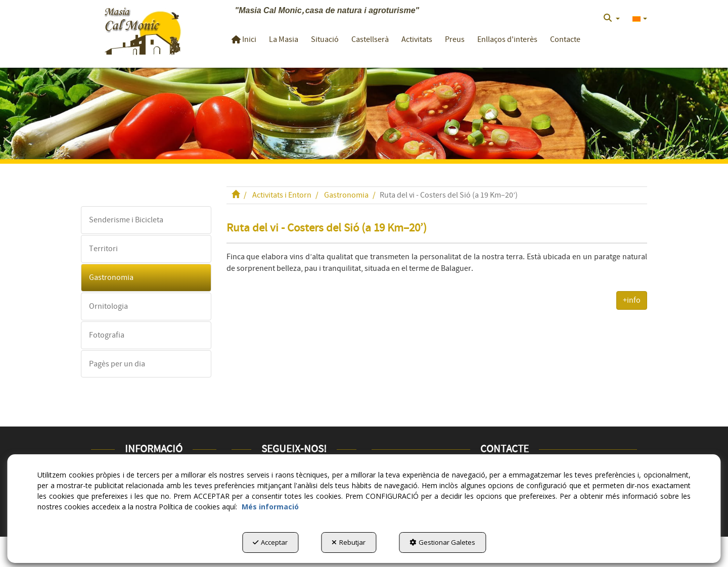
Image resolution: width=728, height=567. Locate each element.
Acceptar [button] (270, 542)
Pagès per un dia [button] (117, 364)
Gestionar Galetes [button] (442, 542)
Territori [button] (103, 249)
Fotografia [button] (107, 335)
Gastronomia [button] (111, 277)
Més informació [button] (270, 507)
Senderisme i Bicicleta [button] (126, 220)
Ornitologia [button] (108, 306)
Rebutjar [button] (349, 542)
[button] (142, 30)
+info (632, 300)
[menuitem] (612, 18)
